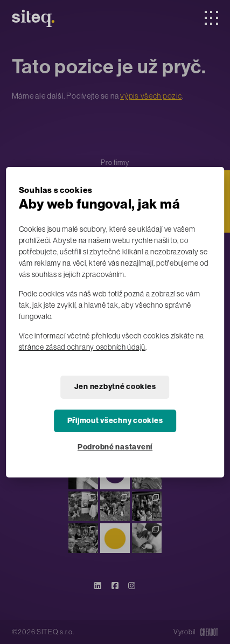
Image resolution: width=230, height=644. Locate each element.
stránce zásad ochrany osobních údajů (82, 347)
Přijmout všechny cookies (115, 421)
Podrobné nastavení (115, 447)
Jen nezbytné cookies (115, 387)
